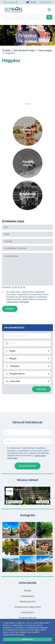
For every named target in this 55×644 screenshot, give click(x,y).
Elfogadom (27, 639)
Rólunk (28, 591)
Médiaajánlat (27, 596)
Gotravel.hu (20, 489)
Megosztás (43, 502)
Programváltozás (28, 618)
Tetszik (14, 502)
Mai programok (10, 2)
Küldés (10, 309)
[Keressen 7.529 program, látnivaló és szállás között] (25, 17)
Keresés (41, 389)
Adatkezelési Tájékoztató (17, 302)
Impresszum (28, 612)
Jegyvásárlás (45, 2)
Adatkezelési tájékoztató (28, 607)
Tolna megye (45, 50)
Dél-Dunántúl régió (24, 50)
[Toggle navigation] (49, 10)
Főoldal (6, 50)
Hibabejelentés (28, 602)
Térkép (31, 2)
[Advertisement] (27, 86)
